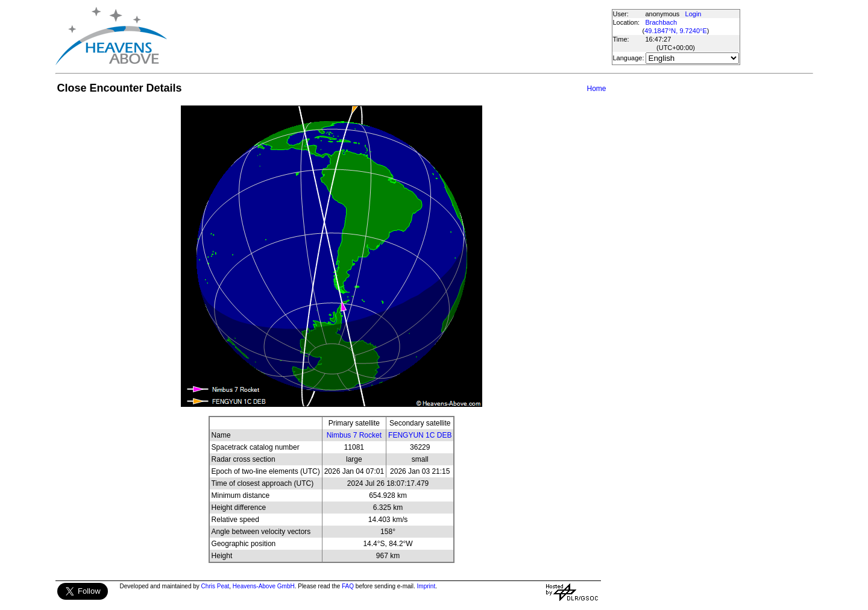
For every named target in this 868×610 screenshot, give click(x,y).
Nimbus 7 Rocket (354, 435)
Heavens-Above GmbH (264, 586)
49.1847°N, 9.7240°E (676, 31)
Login (693, 14)
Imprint (426, 586)
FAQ (348, 586)
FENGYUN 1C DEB (420, 435)
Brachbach (662, 22)
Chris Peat (215, 586)
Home (596, 89)
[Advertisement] (389, 36)
